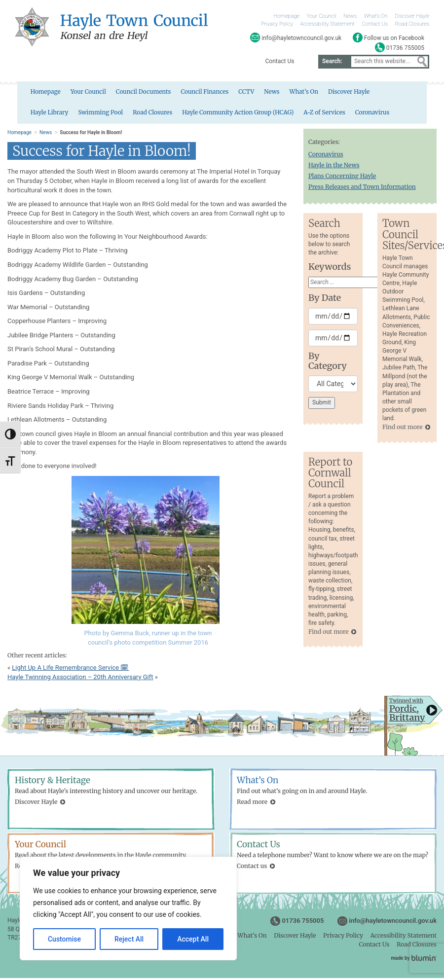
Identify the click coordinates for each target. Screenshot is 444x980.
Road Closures (412, 24)
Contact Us (375, 24)
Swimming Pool (35, 115)
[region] (128, 908)
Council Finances (188, 93)
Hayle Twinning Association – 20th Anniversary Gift (80, 678)
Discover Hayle (412, 16)
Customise (64, 939)
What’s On (376, 16)
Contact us (252, 867)
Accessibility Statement (327, 24)
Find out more (402, 429)
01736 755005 (303, 923)
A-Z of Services (262, 115)
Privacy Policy (277, 24)
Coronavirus (310, 115)
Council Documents (127, 93)
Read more (252, 803)
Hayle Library (384, 93)
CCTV (231, 93)
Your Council (322, 16)
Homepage (287, 16)
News (350, 16)
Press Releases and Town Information (362, 189)
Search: (332, 61)
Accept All (193, 939)
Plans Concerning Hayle (342, 178)
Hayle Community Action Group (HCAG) (174, 115)
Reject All (129, 939)
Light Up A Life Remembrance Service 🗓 (70, 670)
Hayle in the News (334, 166)
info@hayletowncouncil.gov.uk (393, 923)
